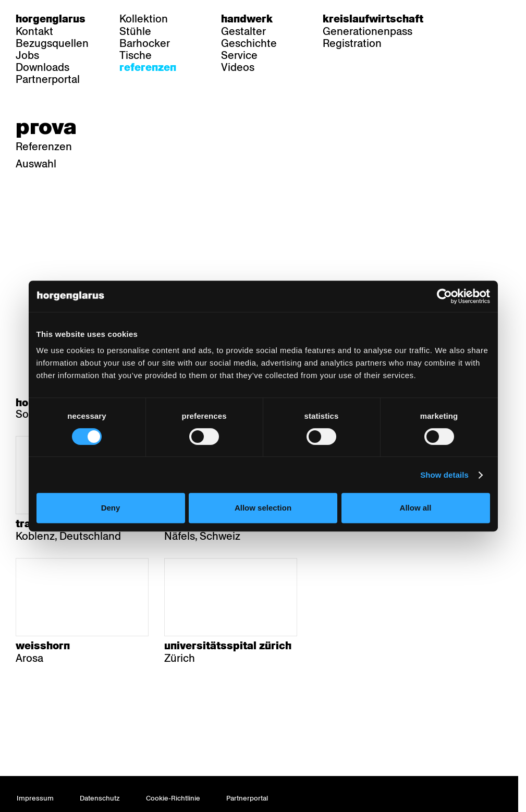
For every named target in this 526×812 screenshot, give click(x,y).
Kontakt (34, 31)
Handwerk (247, 19)
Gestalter (243, 31)
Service (239, 55)
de (464, 19)
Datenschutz (100, 798)
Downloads (42, 67)
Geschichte (249, 43)
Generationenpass (368, 31)
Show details (444, 475)
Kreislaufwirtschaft (373, 19)
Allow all (416, 508)
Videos (238, 67)
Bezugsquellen (52, 43)
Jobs (27, 55)
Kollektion (144, 19)
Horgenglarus (51, 19)
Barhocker (145, 43)
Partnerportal (48, 79)
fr (484, 19)
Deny (111, 508)
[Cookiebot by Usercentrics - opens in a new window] (444, 296)
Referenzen (148, 67)
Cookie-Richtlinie (173, 798)
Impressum (35, 798)
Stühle (135, 31)
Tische (136, 55)
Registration (352, 43)
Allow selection (263, 508)
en (504, 19)
